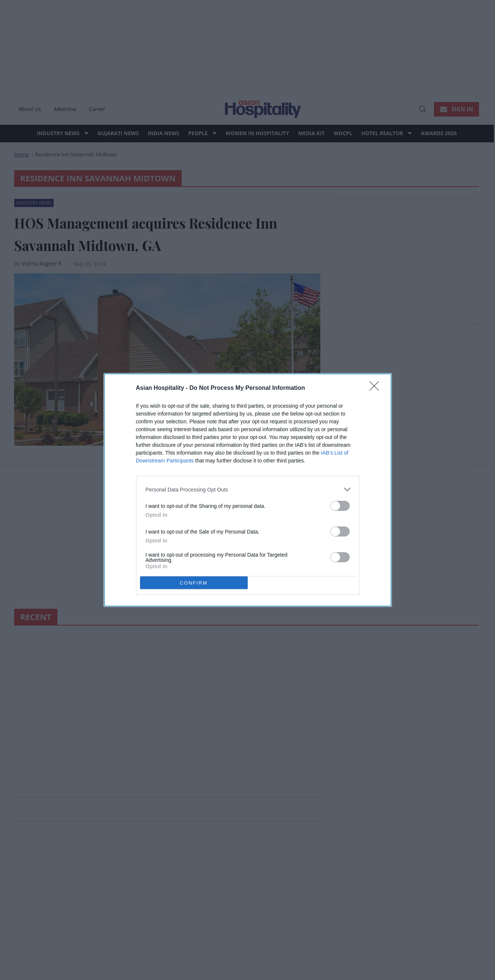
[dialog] (248, 490)
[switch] (340, 506)
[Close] (377, 388)
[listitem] (248, 489)
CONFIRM (194, 583)
